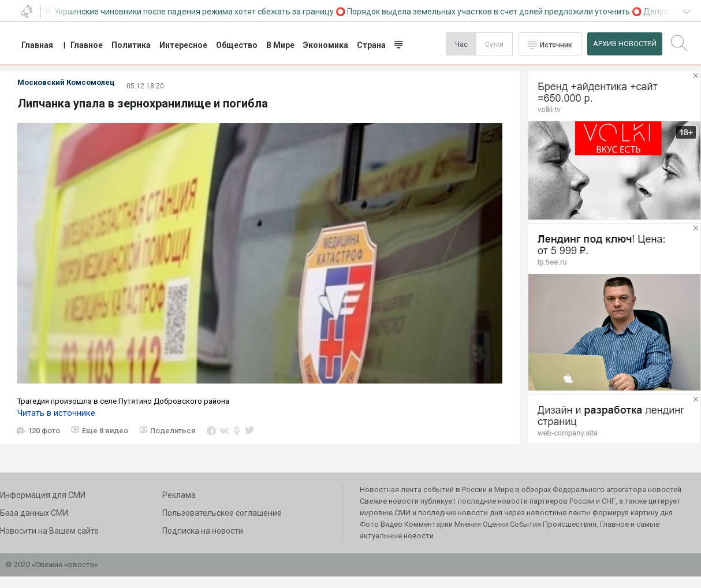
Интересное (183, 45)
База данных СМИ (34, 513)
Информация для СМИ (43, 495)
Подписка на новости (203, 531)
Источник (556, 45)
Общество (237, 45)
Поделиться (173, 431)
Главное (87, 45)
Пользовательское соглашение (222, 513)
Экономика (326, 45)
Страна (371, 45)
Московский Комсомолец (66, 82)
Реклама (179, 495)
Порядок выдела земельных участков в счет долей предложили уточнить (490, 12)
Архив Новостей (625, 44)
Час (461, 44)
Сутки (494, 44)
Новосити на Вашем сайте (49, 531)
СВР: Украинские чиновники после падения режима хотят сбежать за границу (186, 12)
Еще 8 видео (105, 431)
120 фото (44, 431)
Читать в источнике (56, 413)
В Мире (280, 45)
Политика (131, 45)
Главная (37, 45)
